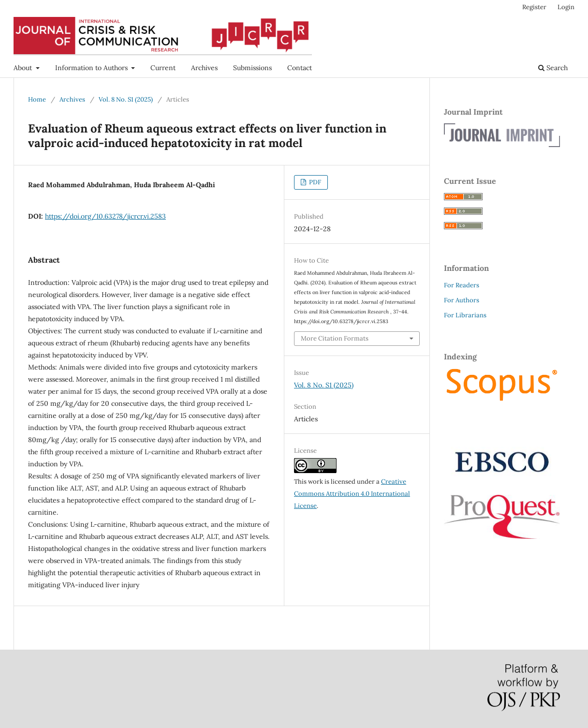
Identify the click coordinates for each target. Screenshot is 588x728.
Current (163, 68)
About (24, 68)
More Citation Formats (335, 338)
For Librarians (465, 315)
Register (534, 7)
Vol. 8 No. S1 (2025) (126, 99)
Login (566, 7)
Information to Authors (92, 68)
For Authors (462, 300)
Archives (204, 68)
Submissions (252, 68)
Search (553, 68)
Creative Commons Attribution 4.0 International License (352, 494)
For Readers (462, 285)
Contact (300, 68)
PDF (314, 182)
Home (37, 99)
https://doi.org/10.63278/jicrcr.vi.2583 (105, 216)
